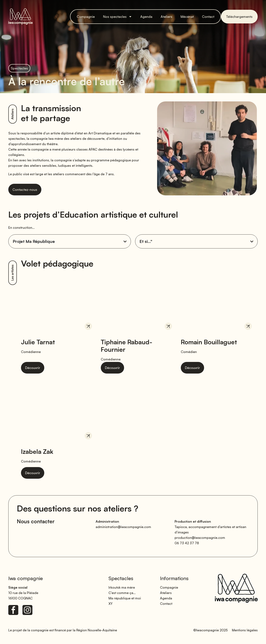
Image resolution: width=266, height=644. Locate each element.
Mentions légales (245, 630)
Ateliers (166, 17)
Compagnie (86, 17)
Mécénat (187, 17)
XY (111, 604)
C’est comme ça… (122, 593)
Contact (208, 17)
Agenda (146, 17)
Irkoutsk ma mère (122, 587)
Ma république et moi (125, 598)
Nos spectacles (118, 17)
